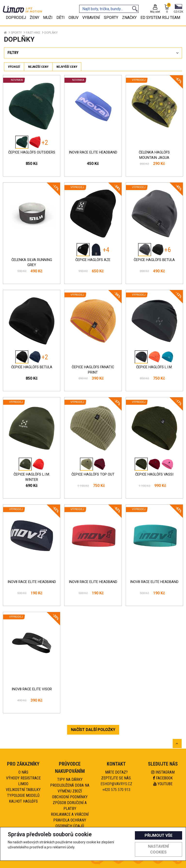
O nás (23, 772)
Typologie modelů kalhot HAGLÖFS (23, 798)
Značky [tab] (129, 18)
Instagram (163, 772)
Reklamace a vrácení (70, 814)
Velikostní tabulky (23, 790)
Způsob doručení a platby (70, 806)
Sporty (16, 33)
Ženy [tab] (35, 18)
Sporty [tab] (111, 18)
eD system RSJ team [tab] (160, 18)
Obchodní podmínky (70, 797)
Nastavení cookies (158, 849)
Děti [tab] (61, 18)
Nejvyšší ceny (67, 67)
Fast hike (33, 33)
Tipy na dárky (70, 780)
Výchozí (14, 67)
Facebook (163, 778)
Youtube (163, 784)
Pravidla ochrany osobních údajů (70, 823)
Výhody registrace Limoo (23, 781)
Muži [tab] (48, 18)
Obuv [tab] (74, 18)
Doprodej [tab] (16, 18)
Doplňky (51, 33)
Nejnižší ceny (38, 67)
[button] (178, 9)
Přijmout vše (159, 835)
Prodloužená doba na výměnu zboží (70, 788)
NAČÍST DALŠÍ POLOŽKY (93, 730)
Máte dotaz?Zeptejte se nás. (116, 775)
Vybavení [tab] (91, 18)
